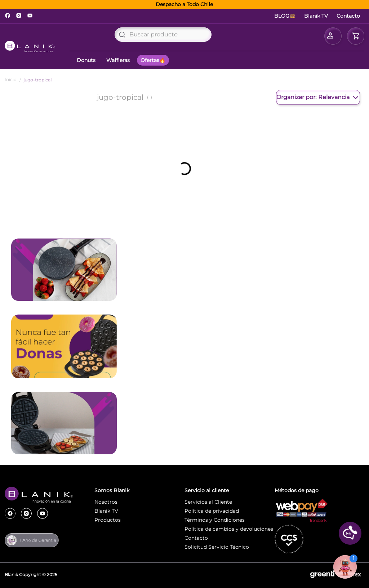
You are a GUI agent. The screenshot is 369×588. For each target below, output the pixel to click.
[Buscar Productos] (122, 35)
